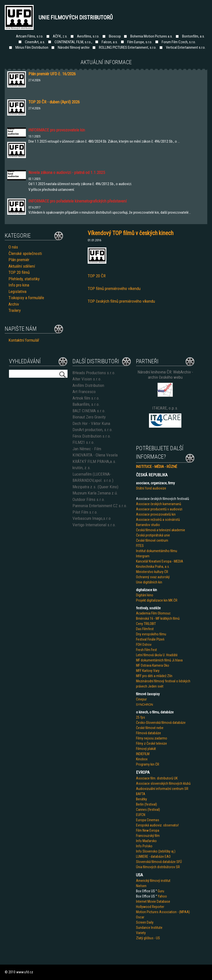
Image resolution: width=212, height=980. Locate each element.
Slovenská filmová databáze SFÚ (159, 862)
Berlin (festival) (146, 804)
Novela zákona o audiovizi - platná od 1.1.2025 (67, 172)
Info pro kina (19, 285)
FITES (140, 546)
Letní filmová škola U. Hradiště (157, 655)
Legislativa (17, 291)
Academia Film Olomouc (153, 613)
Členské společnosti (25, 253)
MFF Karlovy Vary (148, 671)
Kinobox (142, 759)
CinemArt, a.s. (35, 42)
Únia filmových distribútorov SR (158, 867)
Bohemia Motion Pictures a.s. (151, 36)
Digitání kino (145, 595)
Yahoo (162, 896)
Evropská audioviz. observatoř (157, 825)
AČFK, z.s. (60, 36)
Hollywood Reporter (150, 907)
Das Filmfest (145, 629)
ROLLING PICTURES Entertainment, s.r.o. (128, 47)
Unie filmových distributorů (76, 17)
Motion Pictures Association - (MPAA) (163, 912)
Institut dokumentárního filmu (157, 551)
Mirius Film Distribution (32, 47)
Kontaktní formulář (24, 340)
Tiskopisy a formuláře (26, 298)
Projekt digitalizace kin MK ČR (157, 600)
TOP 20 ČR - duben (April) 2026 (54, 102)
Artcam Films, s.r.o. (30, 36)
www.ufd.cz (25, 972)
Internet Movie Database (153, 901)
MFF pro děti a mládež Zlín (154, 676)
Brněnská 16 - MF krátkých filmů (158, 618)
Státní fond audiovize (151, 488)
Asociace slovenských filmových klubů (163, 783)
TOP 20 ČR (97, 276)
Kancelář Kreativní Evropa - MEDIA (160, 561)
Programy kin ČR (148, 764)
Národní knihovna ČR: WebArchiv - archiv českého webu (165, 375)
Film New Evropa (148, 830)
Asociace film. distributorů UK (157, 778)
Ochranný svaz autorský (153, 577)
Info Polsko (144, 846)
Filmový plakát (146, 749)
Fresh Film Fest (146, 650)
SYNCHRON (145, 705)
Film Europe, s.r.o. (140, 42)
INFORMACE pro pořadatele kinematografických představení (77, 201)
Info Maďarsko (146, 841)
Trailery (15, 310)
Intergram (143, 556)
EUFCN (141, 815)
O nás (13, 247)
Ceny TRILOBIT (146, 624)
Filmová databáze (148, 733)
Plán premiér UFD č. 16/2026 (52, 74)
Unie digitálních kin (149, 582)
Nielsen (141, 886)
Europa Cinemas (148, 820)
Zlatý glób (143, 938)
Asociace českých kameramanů (159, 504)
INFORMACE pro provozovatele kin (57, 130)
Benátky (141, 799)
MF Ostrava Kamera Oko (153, 665)
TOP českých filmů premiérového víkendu (121, 301)
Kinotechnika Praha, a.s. (153, 567)
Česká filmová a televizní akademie (161, 530)
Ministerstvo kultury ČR (152, 572)
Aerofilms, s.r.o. (88, 36)
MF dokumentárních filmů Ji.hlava (159, 660)
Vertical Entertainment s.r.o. (186, 47)
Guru (161, 891)
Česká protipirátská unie (153, 535)
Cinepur (141, 699)
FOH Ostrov (144, 645)
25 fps (141, 717)
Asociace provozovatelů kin (156, 514)
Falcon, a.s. (110, 42)
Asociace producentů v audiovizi (159, 509)
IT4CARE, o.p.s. (165, 408)
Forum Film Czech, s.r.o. (179, 42)
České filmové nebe (150, 728)
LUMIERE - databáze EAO (153, 857)
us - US (155, 938)
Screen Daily (145, 922)
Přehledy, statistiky (24, 279)
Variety (141, 933)
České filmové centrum (152, 540)
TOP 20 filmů (19, 272)
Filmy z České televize (151, 743)
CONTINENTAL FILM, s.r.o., (73, 42)
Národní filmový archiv (74, 47)
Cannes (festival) (148, 810)
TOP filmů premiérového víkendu (114, 288)
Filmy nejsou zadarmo (152, 738)
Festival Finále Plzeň (150, 639)
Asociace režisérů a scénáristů (158, 520)
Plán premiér (19, 260)
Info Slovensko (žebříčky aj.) (156, 851)
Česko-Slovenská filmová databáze (161, 723)
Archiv (14, 304)
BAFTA (141, 794)
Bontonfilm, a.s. (193, 36)
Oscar (140, 917)
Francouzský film (148, 836)
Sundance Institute (149, 928)
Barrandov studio (148, 525)
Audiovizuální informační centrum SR (162, 789)
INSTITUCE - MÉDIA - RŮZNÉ (157, 467)
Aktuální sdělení (22, 266)
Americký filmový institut (153, 881)
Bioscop (115, 36)
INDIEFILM (143, 754)
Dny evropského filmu (151, 634)
